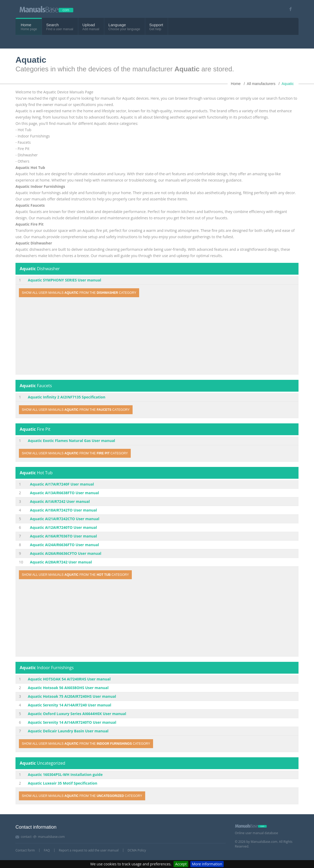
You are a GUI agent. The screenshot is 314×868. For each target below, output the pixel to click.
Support (156, 25)
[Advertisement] (157, 337)
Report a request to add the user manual (89, 850)
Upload (89, 25)
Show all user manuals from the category (79, 293)
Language (117, 25)
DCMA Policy (137, 850)
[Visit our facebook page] (289, 9)
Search (53, 25)
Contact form (25, 850)
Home (26, 25)
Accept (181, 864)
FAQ (47, 850)
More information (207, 864)
